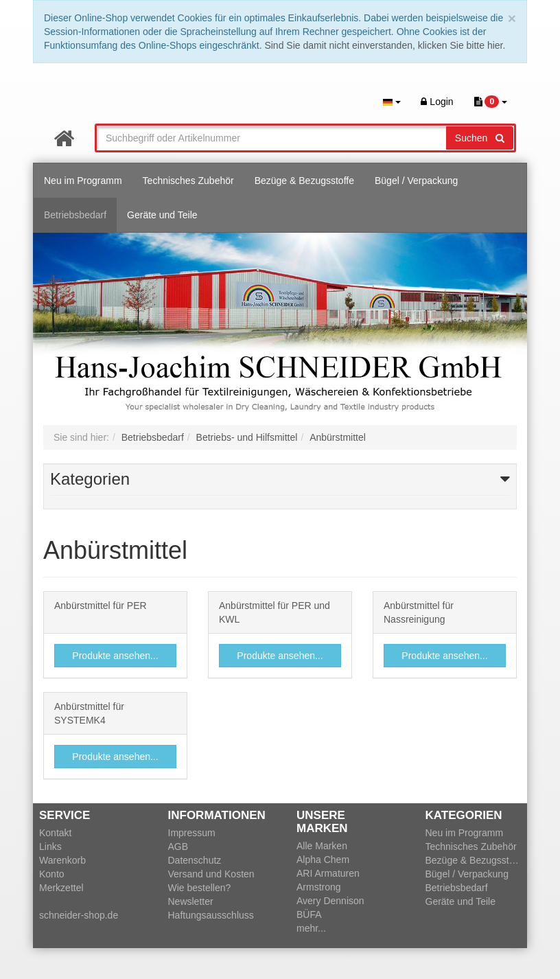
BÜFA (309, 914)
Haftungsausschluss (211, 915)
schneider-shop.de (79, 915)
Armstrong (319, 887)
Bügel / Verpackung (416, 181)
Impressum (192, 833)
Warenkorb (62, 860)
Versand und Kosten (211, 874)
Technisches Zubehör (188, 181)
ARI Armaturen (328, 873)
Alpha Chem (323, 860)
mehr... (311, 928)
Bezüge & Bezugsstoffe (304, 181)
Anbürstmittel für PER (101, 606)
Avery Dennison (330, 901)
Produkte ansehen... (115, 656)
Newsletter (191, 901)
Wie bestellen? (200, 888)
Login (437, 102)
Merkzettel (61, 888)
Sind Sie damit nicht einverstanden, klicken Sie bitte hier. (385, 45)
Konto (52, 874)
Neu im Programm (83, 181)
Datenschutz (195, 860)
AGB (178, 846)
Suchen (480, 138)
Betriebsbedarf (75, 215)
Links (50, 846)
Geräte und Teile (162, 215)
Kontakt (55, 833)
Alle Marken (322, 846)
